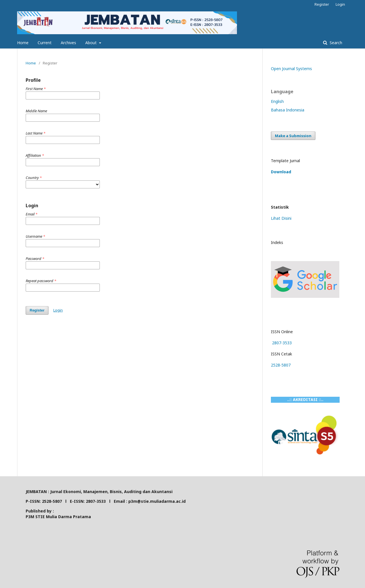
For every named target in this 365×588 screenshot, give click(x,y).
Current (45, 43)
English (277, 101)
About (92, 43)
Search (335, 43)
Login (340, 4)
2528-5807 (281, 365)
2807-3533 (281, 343)
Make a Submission (293, 136)
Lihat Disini (281, 218)
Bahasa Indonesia (288, 110)
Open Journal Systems (291, 69)
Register (322, 4)
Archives (68, 43)
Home (23, 43)
